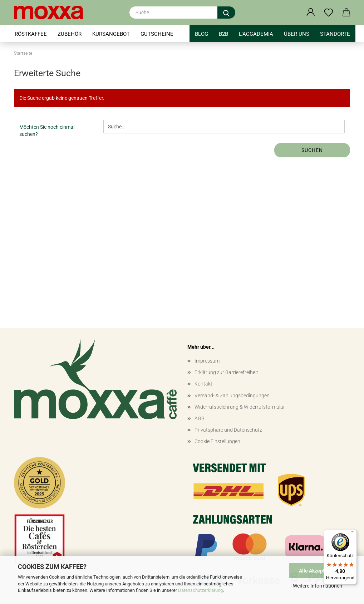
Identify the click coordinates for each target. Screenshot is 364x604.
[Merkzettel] (329, 13)
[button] (311, 13)
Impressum (207, 361)
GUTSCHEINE (157, 34)
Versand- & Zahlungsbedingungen (232, 396)
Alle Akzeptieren (318, 571)
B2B (223, 34)
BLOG (201, 34)
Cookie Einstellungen (217, 441)
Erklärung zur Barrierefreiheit (226, 372)
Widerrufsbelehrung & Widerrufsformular (240, 407)
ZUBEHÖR (70, 34)
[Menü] (353, 534)
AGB (200, 418)
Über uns (297, 34)
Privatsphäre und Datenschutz (228, 430)
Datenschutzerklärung (200, 590)
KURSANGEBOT (111, 34)
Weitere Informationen (318, 586)
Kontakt (203, 384)
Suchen (312, 150)
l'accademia (256, 34)
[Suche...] (226, 13)
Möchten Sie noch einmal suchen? (47, 131)
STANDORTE (335, 34)
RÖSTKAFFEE (31, 34)
